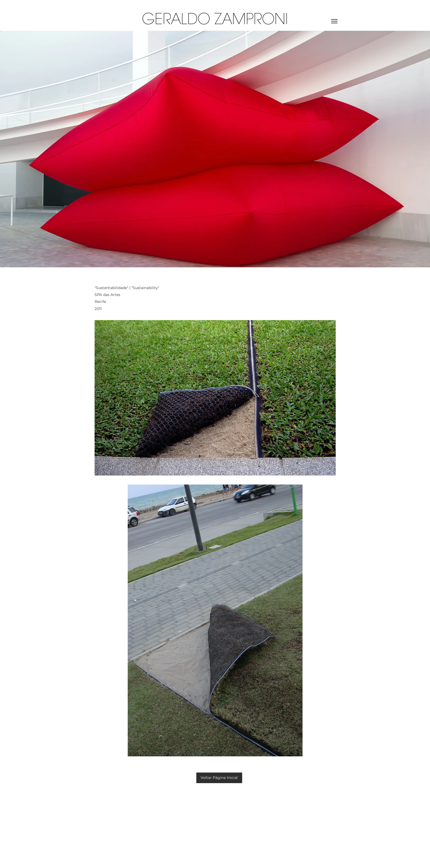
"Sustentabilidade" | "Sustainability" (127, 288)
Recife (101, 302)
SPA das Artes (107, 295)
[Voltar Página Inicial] (219, 778)
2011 (98, 309)
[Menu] (334, 21)
